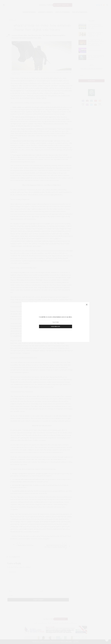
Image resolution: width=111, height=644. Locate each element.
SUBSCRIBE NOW (56, 326)
